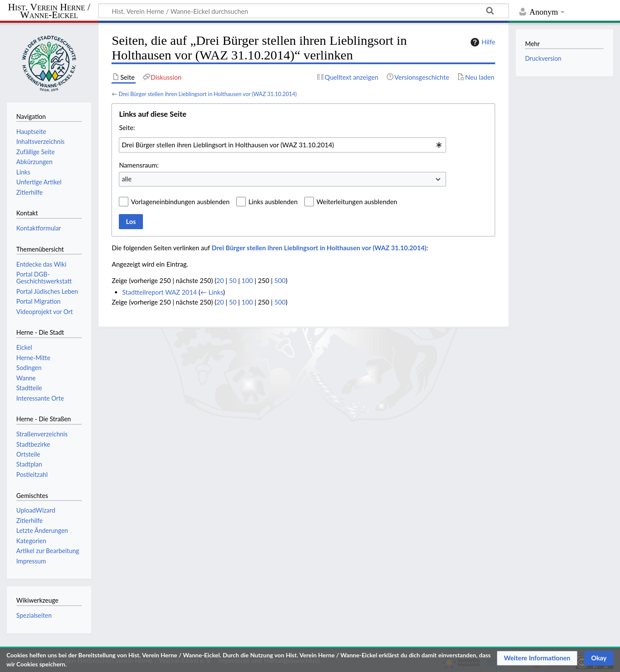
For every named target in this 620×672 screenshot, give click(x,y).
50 (233, 280)
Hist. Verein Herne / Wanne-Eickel (49, 11)
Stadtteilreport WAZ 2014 (160, 292)
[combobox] (282, 145)
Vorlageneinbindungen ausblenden (180, 202)
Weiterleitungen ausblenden (357, 202)
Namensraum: (139, 165)
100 (247, 280)
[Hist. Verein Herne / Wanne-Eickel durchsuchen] (304, 11)
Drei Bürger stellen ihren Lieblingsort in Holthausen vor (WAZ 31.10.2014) (208, 94)
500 (280, 280)
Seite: (127, 128)
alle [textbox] (127, 179)
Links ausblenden (273, 202)
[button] (537, 658)
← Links (212, 292)
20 (220, 280)
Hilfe (482, 42)
